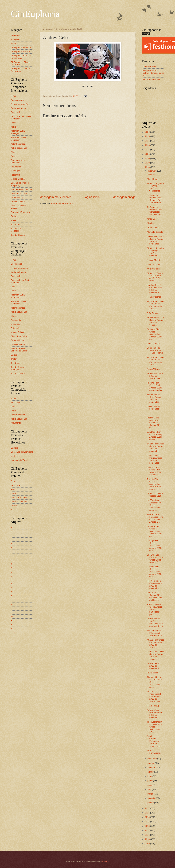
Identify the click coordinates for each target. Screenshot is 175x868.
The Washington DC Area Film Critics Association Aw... (154, 682)
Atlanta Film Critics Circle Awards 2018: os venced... (156, 644)
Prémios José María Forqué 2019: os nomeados (154, 714)
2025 (148, 136)
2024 (148, 141)
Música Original (18, 179)
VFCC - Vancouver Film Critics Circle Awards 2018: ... (156, 305)
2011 (148, 835)
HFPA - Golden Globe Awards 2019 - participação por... (155, 609)
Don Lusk (151, 175)
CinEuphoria (35, 14)
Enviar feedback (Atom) (62, 204)
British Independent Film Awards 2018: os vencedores (154, 696)
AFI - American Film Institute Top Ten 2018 (154, 633)
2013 (148, 826)
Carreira (15, 448)
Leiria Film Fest (149, 67)
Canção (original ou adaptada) (20, 184)
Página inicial (92, 197)
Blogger (106, 862)
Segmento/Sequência (21, 212)
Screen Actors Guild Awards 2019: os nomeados (154, 398)
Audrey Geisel (154, 269)
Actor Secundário (19, 144)
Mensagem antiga (124, 197)
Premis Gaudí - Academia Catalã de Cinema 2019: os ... (155, 423)
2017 (148, 808)
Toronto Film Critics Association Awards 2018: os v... (155, 484)
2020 (148, 158)
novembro (152, 759)
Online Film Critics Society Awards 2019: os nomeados (155, 240)
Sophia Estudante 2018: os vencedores (155, 376)
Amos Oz (151, 219)
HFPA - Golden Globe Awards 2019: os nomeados (155, 585)
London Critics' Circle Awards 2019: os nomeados (154, 289)
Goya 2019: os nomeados (154, 408)
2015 (148, 817)
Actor (13, 123)
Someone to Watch (20, 460)
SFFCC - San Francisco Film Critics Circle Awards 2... (155, 518)
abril (150, 789)
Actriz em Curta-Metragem (18, 139)
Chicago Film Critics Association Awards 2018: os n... (155, 572)
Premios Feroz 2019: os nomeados (154, 666)
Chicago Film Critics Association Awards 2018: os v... (155, 545)
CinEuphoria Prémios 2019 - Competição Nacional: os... (155, 211)
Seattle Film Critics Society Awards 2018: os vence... (156, 321)
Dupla (14, 156)
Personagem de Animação (18, 161)
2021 (148, 154)
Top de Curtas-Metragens (18, 230)
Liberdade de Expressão (22, 452)
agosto (151, 772)
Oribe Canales (154, 344)
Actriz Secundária (19, 148)
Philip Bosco (153, 673)
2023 (148, 145)
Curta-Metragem (18, 108)
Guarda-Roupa (18, 198)
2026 (148, 132)
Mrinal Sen (152, 179)
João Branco (153, 313)
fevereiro (152, 798)
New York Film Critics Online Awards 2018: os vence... (155, 471)
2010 (148, 839)
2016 (148, 813)
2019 (148, 163)
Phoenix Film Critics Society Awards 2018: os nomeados (155, 386)
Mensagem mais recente (55, 197)
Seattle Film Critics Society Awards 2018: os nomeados (156, 447)
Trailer (14, 220)
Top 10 (14, 510)
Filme (13, 96)
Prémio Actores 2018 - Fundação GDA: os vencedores (156, 622)
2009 (148, 844)
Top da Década (18, 235)
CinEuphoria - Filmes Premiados (20, 63)
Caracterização (18, 202)
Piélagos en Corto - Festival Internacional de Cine (153, 73)
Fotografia (16, 175)
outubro (151, 763)
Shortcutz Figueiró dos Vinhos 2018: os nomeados (155, 252)
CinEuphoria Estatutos (21, 47)
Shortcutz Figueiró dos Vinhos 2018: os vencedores (155, 187)
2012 (148, 830)
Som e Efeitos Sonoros (21, 189)
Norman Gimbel (154, 264)
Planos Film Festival (151, 79)
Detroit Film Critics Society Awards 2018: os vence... (155, 655)
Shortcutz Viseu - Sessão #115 (155, 495)
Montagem (16, 171)
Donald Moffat (153, 260)
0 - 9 (13, 633)
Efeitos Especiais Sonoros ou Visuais (20, 350)
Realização (16, 112)
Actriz (13, 127)
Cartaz (14, 216)
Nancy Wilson (153, 369)
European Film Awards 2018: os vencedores (155, 350)
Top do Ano (16, 224)
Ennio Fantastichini (154, 752)
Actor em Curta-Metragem (18, 132)
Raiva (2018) (153, 706)
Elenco (14, 152)
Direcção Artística (19, 194)
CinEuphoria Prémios (21, 51)
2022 (148, 150)
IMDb (13, 43)
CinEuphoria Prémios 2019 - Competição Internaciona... (155, 199)
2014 (148, 822)
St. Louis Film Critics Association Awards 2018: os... (155, 334)
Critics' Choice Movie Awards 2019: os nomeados (155, 459)
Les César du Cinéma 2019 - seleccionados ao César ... (155, 596)
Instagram (15, 39)
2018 (148, 167)
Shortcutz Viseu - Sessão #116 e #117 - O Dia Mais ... (155, 277)
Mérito (14, 456)
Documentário (17, 100)
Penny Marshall (154, 297)
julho (150, 776)
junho (150, 781)
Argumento (16, 167)
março (151, 794)
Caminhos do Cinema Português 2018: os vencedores (154, 741)
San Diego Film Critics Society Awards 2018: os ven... (155, 436)
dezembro (152, 171)
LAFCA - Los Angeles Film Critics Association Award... (154, 505)
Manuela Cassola (155, 232)
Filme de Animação (20, 104)
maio (150, 785)
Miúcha (150, 223)
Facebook (15, 35)
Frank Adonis (153, 228)
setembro (152, 767)
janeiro (151, 803)
